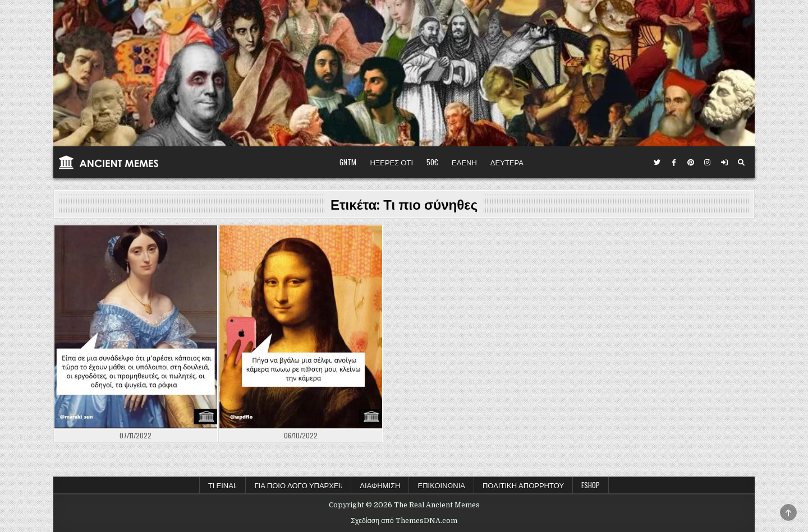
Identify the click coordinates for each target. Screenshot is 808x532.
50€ (432, 162)
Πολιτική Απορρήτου (523, 485)
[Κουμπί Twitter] (657, 163)
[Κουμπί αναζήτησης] (741, 163)
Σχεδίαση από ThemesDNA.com (404, 521)
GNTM (348, 162)
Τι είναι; (223, 485)
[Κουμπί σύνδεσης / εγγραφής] (724, 163)
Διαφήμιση (380, 485)
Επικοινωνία (441, 485)
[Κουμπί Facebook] (674, 163)
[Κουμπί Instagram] (708, 163)
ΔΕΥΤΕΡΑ (507, 162)
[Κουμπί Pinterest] (691, 163)
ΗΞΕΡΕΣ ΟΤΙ (391, 162)
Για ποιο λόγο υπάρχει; (298, 485)
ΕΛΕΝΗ (464, 162)
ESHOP (591, 485)
